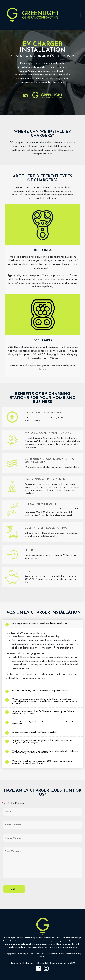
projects (73, 947)
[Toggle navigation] (77, 15)
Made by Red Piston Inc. (21, 963)
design (78, 938)
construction (64, 938)
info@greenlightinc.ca (14, 954)
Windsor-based (50, 938)
